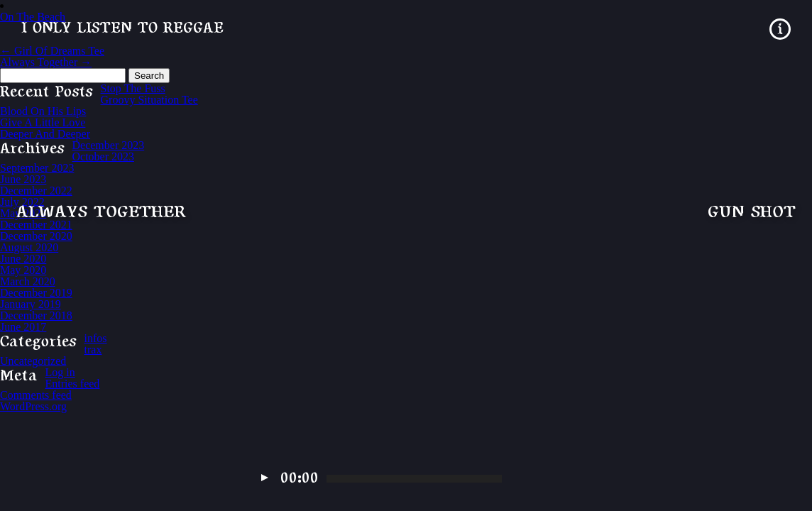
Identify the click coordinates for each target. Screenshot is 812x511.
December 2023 (109, 145)
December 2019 (36, 293)
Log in (60, 372)
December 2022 (36, 191)
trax (93, 350)
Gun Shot (752, 213)
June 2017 (23, 327)
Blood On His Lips (43, 111)
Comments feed (36, 395)
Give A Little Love (43, 122)
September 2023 (37, 168)
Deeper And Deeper (45, 134)
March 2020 (28, 281)
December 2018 (36, 315)
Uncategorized (33, 361)
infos (96, 338)
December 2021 (36, 225)
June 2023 (23, 179)
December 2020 (36, 236)
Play (265, 478)
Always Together (101, 213)
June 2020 (23, 259)
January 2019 (31, 304)
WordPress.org (33, 406)
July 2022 (22, 202)
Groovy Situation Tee (149, 100)
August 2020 (29, 247)
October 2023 (104, 156)
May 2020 (23, 270)
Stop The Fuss (133, 88)
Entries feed (73, 384)
